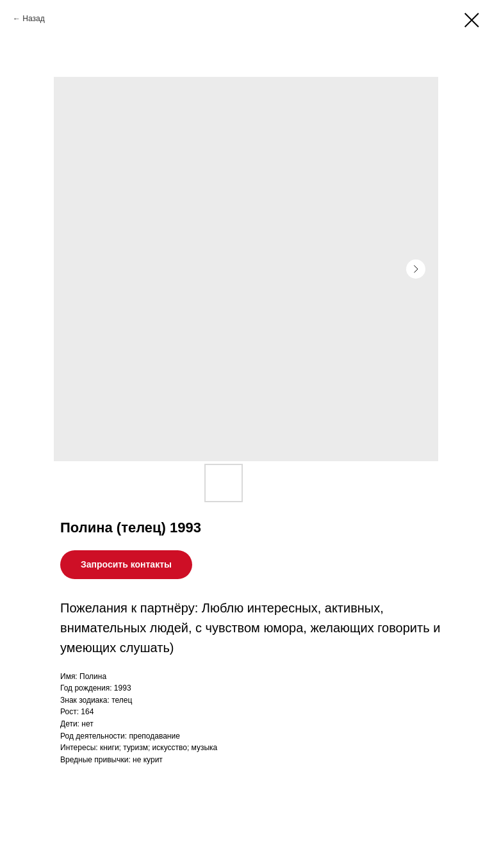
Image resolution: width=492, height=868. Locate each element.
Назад (33, 19)
